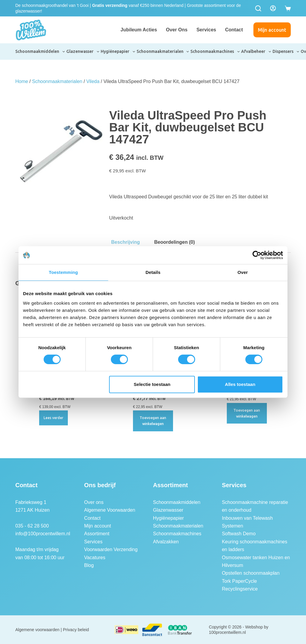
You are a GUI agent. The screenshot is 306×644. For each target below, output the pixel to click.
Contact (234, 30)
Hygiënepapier (118, 52)
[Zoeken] (258, 8)
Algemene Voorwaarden (110, 510)
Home (22, 81)
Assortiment (97, 534)
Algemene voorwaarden (37, 630)
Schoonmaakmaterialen (163, 52)
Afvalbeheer (256, 52)
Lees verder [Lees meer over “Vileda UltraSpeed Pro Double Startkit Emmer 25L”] (53, 418)
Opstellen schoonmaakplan (251, 573)
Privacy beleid (76, 630)
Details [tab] (153, 272)
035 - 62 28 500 (32, 526)
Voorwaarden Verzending (111, 549)
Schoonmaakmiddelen (40, 52)
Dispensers (286, 52)
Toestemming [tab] (63, 272)
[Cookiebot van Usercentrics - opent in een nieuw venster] (257, 255)
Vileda (93, 81)
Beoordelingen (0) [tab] (175, 242)
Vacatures (95, 558)
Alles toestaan (240, 384)
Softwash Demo (239, 534)
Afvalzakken (166, 542)
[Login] (273, 8)
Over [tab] (243, 272)
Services (206, 30)
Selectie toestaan (152, 384)
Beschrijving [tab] (126, 242)
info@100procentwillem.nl (43, 534)
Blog (89, 565)
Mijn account (272, 30)
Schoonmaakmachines (215, 52)
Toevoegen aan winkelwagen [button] (153, 421)
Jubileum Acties (139, 30)
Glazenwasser (83, 52)
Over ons (177, 30)
